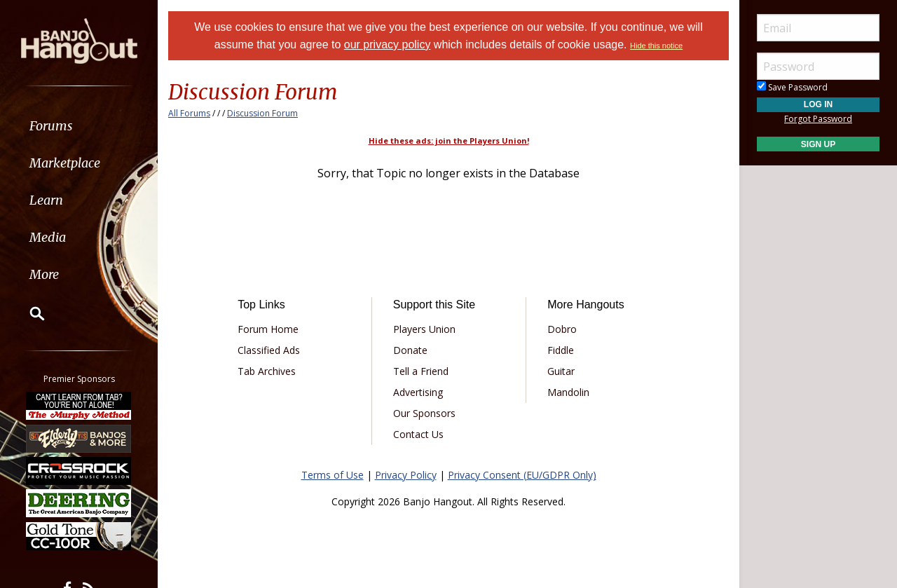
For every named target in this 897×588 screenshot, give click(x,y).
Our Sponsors (424, 413)
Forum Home (268, 329)
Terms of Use (333, 475)
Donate (410, 350)
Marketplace (65, 163)
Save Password (792, 87)
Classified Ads (269, 350)
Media (48, 237)
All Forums (189, 113)
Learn (46, 200)
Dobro (562, 329)
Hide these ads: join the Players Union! (449, 141)
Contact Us (418, 434)
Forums (51, 126)
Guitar (561, 371)
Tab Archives (267, 371)
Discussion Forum (262, 113)
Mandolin (568, 392)
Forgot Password (818, 119)
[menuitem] (79, 126)
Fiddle (561, 350)
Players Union (424, 329)
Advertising (418, 392)
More (44, 274)
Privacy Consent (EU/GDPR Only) (522, 475)
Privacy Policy (406, 475)
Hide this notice (656, 46)
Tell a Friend (421, 371)
